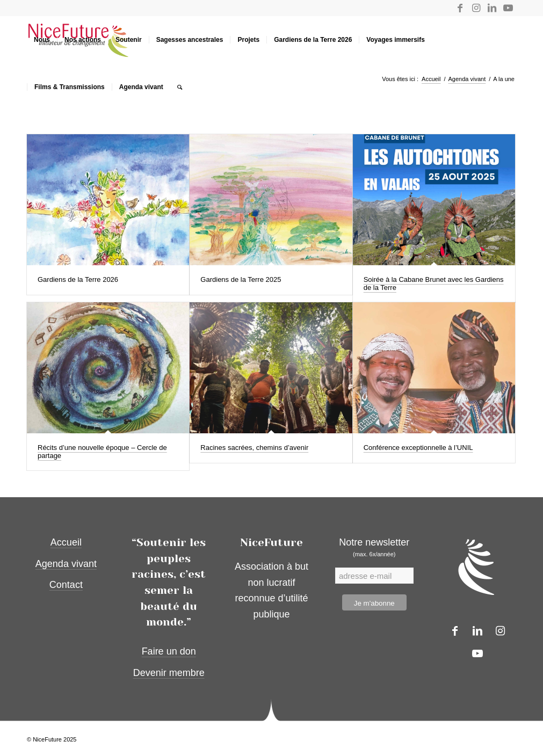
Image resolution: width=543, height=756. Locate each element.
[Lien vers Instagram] (476, 8)
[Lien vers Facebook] (460, 8)
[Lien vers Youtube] (508, 8)
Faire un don (169, 651)
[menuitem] (42, 40)
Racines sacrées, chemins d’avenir (254, 448)
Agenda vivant (66, 564)
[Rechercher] (180, 87)
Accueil (66, 542)
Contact (66, 585)
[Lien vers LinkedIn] (492, 8)
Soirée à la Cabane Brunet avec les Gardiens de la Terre (434, 283)
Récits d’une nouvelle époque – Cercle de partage (102, 451)
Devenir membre (169, 673)
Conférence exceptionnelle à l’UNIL (418, 448)
